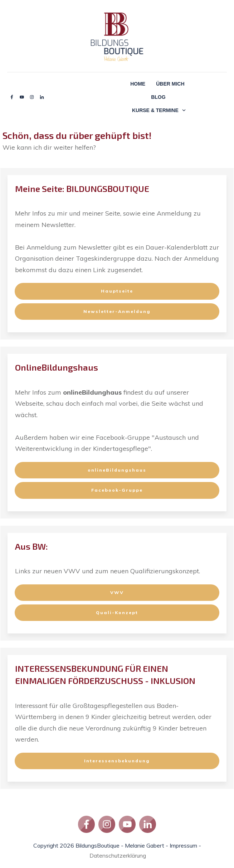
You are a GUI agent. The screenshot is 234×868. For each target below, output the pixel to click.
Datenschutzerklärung (118, 855)
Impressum (183, 845)
